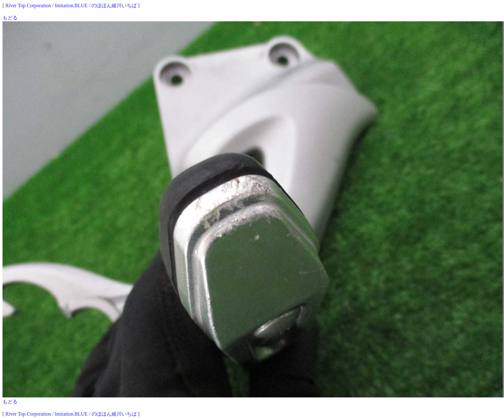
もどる (10, 18)
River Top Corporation (28, 5)
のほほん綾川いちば (114, 5)
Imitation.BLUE (71, 5)
